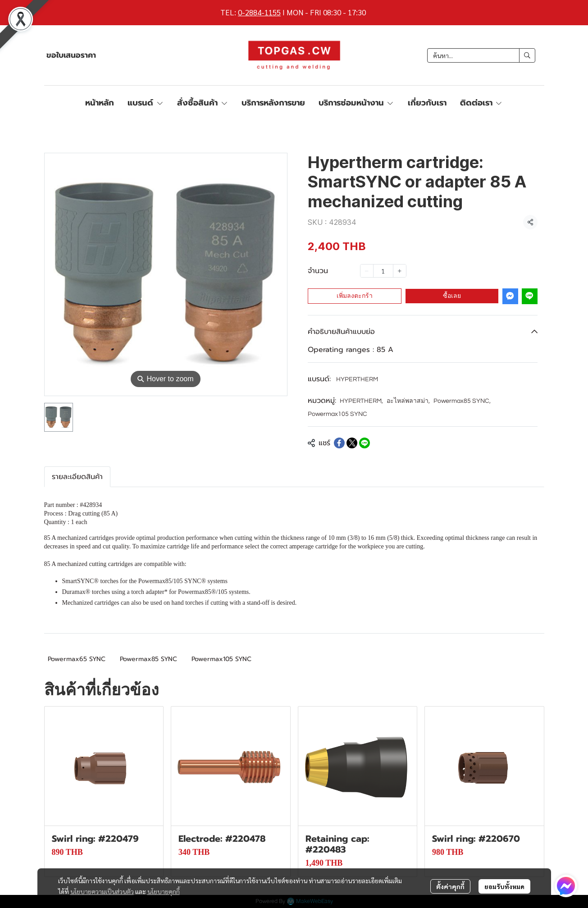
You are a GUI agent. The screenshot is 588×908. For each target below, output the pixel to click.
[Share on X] (352, 443)
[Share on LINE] (365, 443)
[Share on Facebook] (339, 443)
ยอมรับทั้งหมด (504, 886)
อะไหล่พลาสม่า (408, 401)
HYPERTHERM (357, 379)
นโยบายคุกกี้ (164, 891)
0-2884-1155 (259, 12)
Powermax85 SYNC (462, 401)
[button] (481, 55)
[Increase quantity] (400, 271)
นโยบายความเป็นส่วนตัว (102, 891)
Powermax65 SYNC (77, 659)
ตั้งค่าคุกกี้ (450, 886)
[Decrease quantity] (367, 271)
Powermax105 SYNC (337, 414)
